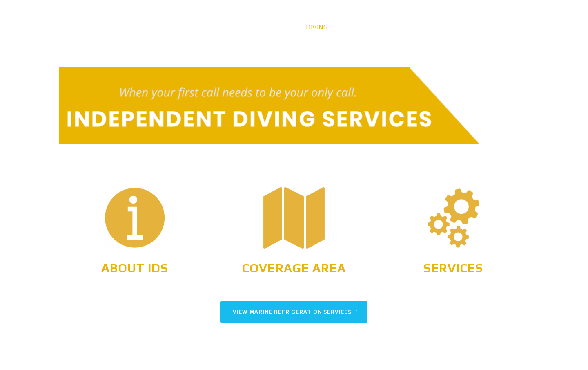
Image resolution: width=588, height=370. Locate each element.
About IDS (135, 268)
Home (284, 27)
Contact (504, 27)
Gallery (419, 27)
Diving (317, 27)
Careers (461, 27)
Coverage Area (294, 268)
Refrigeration (366, 27)
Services (453, 268)
